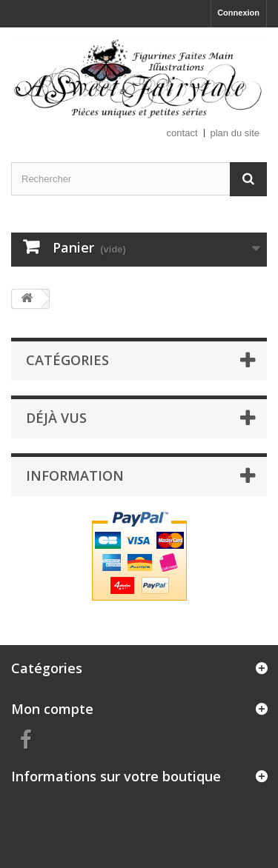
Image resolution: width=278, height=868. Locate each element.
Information (75, 475)
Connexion (238, 13)
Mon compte (52, 709)
